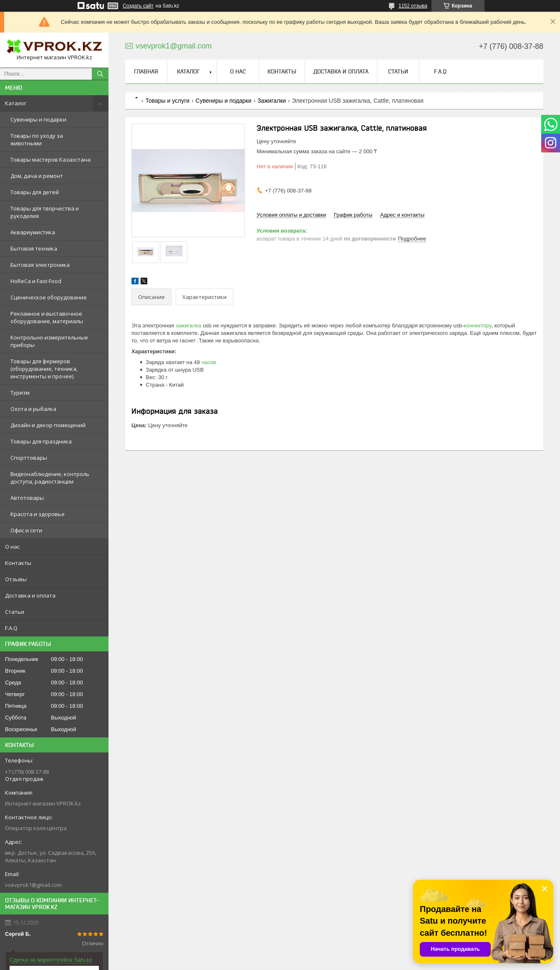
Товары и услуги (167, 101)
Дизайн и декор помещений (48, 425)
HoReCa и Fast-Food (36, 281)
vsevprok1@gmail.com (33, 885)
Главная (146, 71)
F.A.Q (11, 628)
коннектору (478, 325)
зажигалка (189, 325)
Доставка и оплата (30, 595)
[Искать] (100, 74)
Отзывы (16, 579)
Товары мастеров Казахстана (50, 160)
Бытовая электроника (40, 265)
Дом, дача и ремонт (37, 176)
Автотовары (27, 498)
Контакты (18, 563)
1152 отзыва (413, 6)
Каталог (16, 103)
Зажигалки (272, 101)
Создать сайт (138, 6)
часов (209, 362)
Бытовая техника (34, 248)
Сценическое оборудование (49, 297)
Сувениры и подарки (38, 119)
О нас (12, 547)
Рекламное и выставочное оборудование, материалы (47, 317)
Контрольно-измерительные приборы (49, 341)
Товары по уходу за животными (37, 139)
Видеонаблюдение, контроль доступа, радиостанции (50, 478)
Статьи (15, 612)
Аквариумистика (33, 232)
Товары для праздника (41, 441)
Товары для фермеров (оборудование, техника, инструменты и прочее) (44, 369)
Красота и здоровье (38, 514)
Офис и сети (26, 530)
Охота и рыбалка (33, 409)
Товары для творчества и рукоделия (45, 212)
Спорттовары (29, 458)
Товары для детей (35, 192)
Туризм (20, 393)
